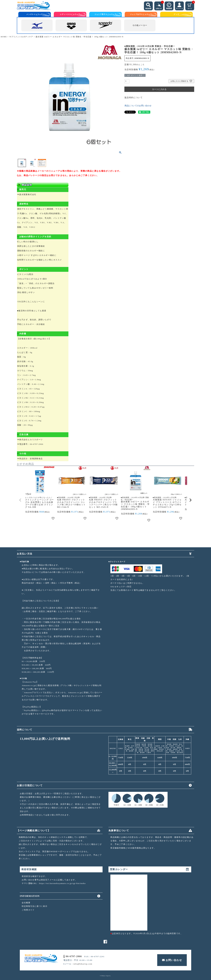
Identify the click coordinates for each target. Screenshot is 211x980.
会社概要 (26, 903)
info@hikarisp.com (83, 964)
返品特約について (134, 98)
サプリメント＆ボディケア (21, 37)
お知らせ (159, 5)
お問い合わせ (172, 960)
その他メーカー (140, 25)
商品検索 (148, 5)
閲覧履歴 (169, 5)
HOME (4, 37)
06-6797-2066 (73, 956)
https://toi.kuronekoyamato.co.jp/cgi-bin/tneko (62, 883)
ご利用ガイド (28, 910)
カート (191, 5)
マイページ (179, 5)
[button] (20, 500)
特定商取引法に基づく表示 (35, 906)
